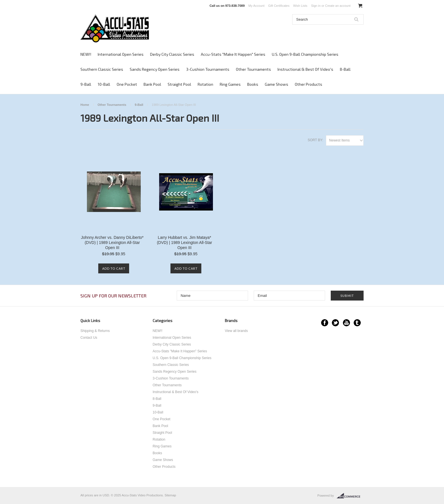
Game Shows (277, 84)
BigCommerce (350, 496)
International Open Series (121, 54)
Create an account (338, 6)
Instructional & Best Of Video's (305, 69)
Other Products (309, 84)
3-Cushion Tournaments (208, 69)
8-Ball (345, 69)
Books (253, 84)
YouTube (346, 323)
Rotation (205, 84)
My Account (256, 6)
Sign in (316, 6)
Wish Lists (300, 6)
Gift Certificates (279, 6)
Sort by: (315, 140)
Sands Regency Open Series (155, 69)
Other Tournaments (253, 69)
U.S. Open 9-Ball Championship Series (305, 54)
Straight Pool (179, 84)
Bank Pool (152, 84)
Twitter (335, 323)
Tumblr (357, 323)
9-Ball (86, 84)
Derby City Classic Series (172, 54)
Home (85, 105)
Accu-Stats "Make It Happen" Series (233, 54)
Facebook (325, 323)
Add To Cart (114, 268)
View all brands (236, 331)
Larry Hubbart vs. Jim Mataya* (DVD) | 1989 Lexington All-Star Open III (184, 243)
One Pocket (127, 84)
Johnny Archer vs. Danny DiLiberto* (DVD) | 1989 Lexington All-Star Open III (112, 243)
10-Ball (104, 84)
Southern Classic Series (102, 69)
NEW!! (86, 54)
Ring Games (230, 84)
